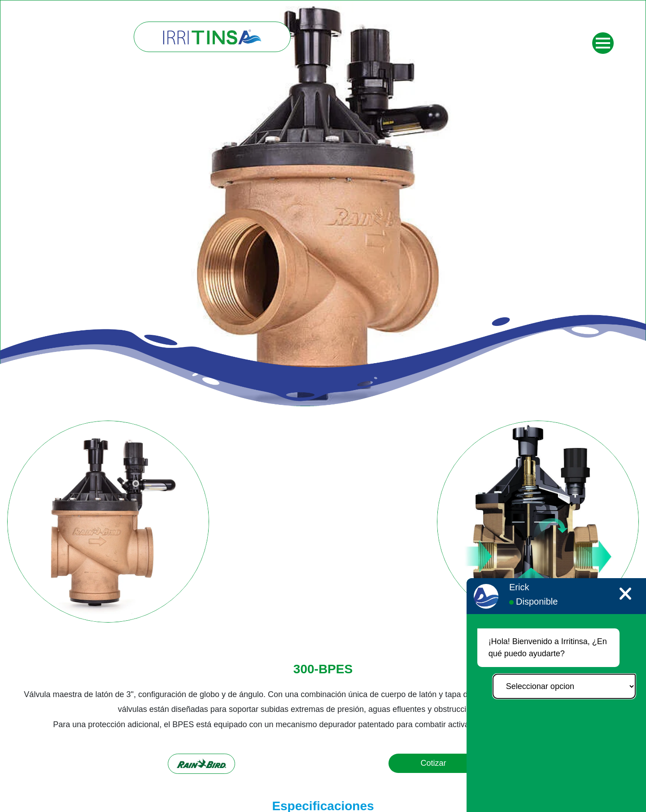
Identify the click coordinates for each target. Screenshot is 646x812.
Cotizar (433, 763)
